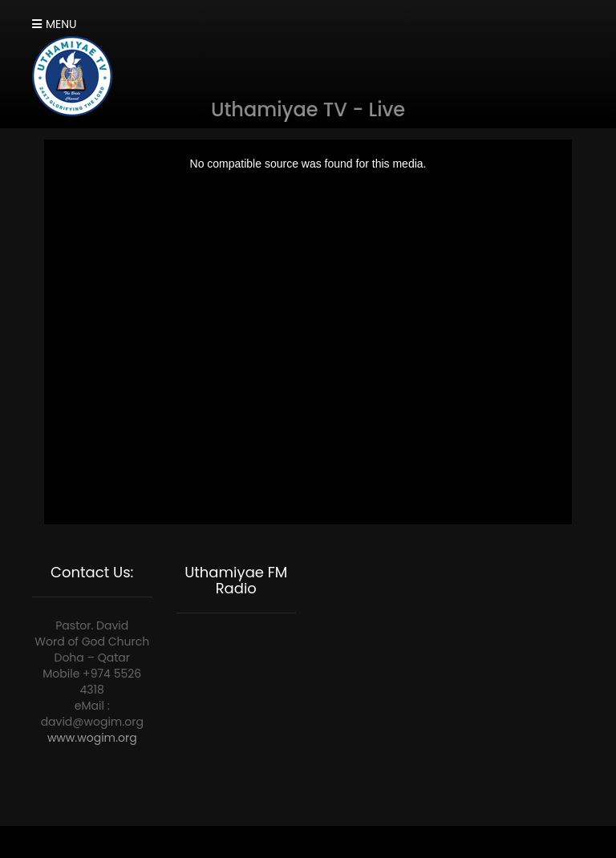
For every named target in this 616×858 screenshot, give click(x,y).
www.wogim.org (92, 738)
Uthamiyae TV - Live (308, 109)
